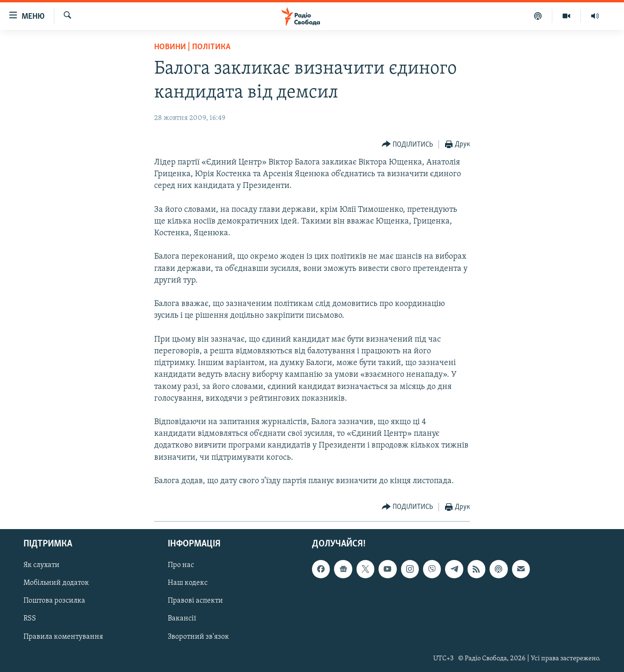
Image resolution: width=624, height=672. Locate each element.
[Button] (408, 145)
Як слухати (41, 566)
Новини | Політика (192, 47)
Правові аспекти (195, 601)
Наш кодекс (188, 583)
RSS (30, 619)
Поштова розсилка (54, 601)
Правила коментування (63, 637)
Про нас (181, 566)
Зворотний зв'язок (198, 637)
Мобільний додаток (56, 583)
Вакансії (182, 619)
